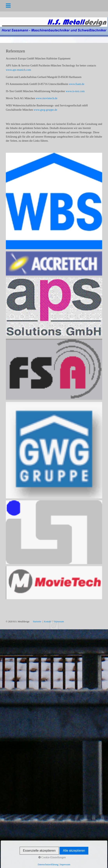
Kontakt (48, 622)
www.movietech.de (47, 98)
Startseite (37, 622)
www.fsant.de (77, 84)
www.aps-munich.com (18, 70)
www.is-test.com (75, 91)
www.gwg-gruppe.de (45, 110)
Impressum (59, 622)
